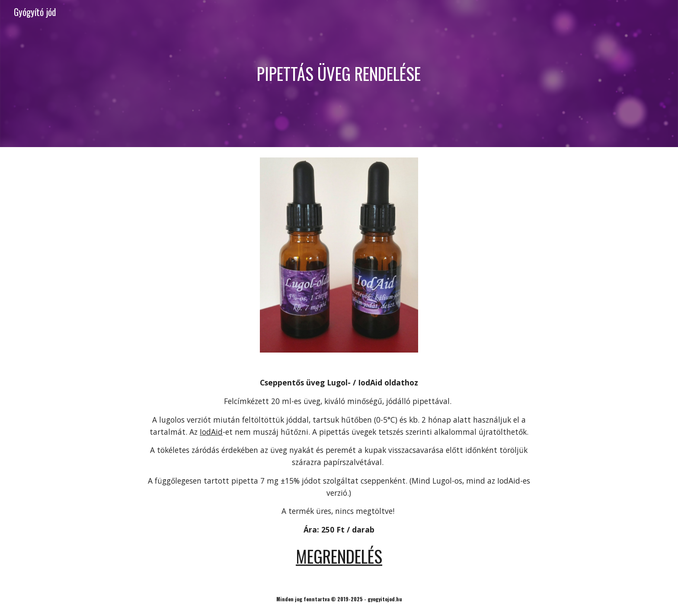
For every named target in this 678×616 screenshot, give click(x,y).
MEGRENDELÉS (339, 556)
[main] (339, 74)
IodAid (211, 432)
